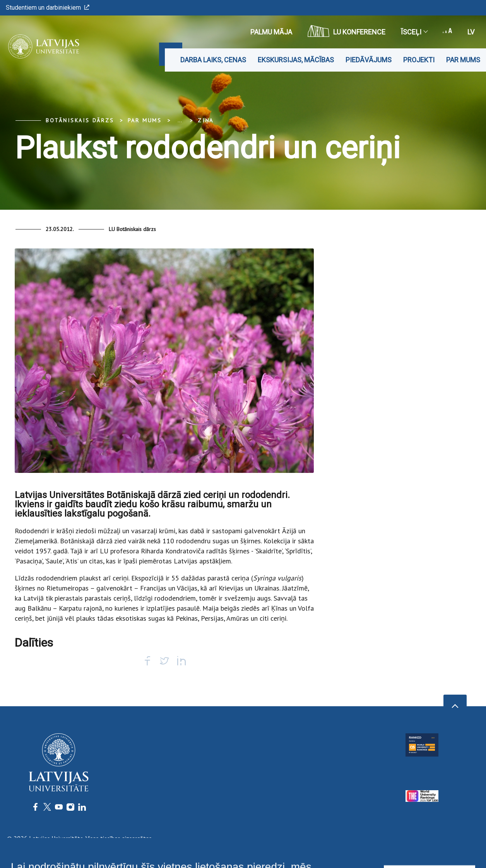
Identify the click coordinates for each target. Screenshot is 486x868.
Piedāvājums (369, 60)
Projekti (419, 60)
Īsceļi (414, 32)
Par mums (463, 60)
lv (471, 32)
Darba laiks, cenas (213, 60)
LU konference (347, 31)
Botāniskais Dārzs (80, 120)
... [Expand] (180, 120)
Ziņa (206, 120)
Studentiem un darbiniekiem (48, 8)
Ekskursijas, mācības (296, 60)
